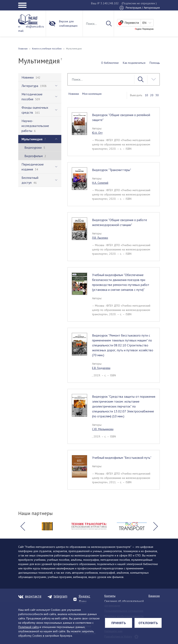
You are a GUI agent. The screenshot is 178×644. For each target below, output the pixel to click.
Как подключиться (134, 63)
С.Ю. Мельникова (103, 429)
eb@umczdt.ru (35, 26)
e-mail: (21, 29)
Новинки (74, 94)
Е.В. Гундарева (101, 368)
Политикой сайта (29, 627)
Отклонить (148, 623)
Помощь (155, 63)
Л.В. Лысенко (100, 238)
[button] (23, 526)
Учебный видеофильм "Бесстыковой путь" (122, 458)
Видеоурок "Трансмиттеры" (112, 170)
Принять (119, 623)
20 (152, 95)
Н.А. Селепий (100, 183)
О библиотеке (110, 63)
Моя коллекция (92, 94)
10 (146, 95)
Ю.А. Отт (97, 133)
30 (157, 95)
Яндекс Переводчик (144, 29)
